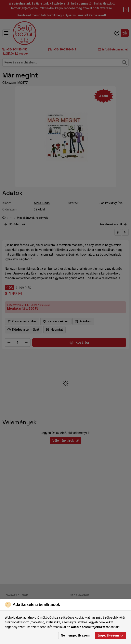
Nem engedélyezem (75, 635)
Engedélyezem (111, 635)
